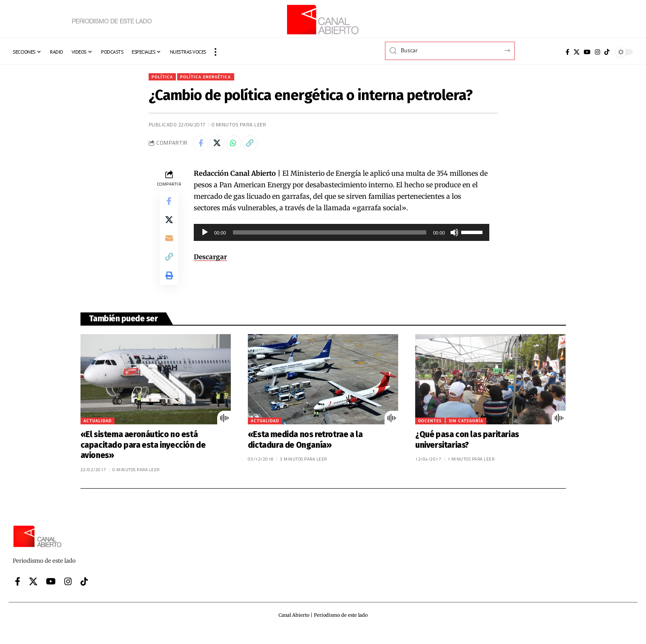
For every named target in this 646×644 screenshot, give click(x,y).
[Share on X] (220, 145)
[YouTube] (587, 52)
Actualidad (98, 433)
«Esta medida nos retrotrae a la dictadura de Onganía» (305, 452)
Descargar (211, 259)
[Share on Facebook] (201, 145)
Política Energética (211, 77)
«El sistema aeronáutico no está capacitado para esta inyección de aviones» (143, 457)
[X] (577, 52)
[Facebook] (567, 52)
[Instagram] (597, 52)
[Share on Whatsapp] (238, 145)
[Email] (169, 246)
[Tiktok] (607, 52)
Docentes (430, 433)
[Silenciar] (454, 235)
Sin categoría (466, 433)
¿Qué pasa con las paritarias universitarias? (467, 452)
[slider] (330, 235)
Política (164, 77)
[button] (215, 52)
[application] (342, 235)
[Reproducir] (205, 235)
